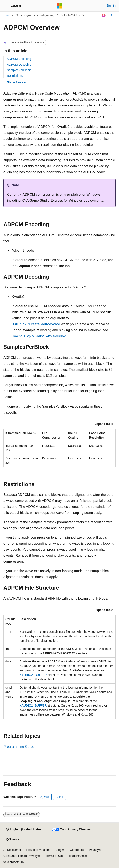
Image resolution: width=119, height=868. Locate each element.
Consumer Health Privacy (21, 856)
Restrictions (15, 76)
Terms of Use (55, 856)
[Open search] (100, 6)
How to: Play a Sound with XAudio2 (39, 336)
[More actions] (112, 15)
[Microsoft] (59, 6)
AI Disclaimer (12, 850)
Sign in (111, 6)
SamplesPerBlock (19, 70)
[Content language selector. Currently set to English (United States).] (24, 830)
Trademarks (77, 856)
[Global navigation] (4, 6)
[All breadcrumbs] (7, 15)
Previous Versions (38, 850)
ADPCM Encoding (19, 59)
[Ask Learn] (104, 15)
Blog (59, 850)
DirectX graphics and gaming (35, 15)
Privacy (94, 850)
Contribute (77, 850)
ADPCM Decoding (19, 65)
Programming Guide (19, 747)
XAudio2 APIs (71, 15)
